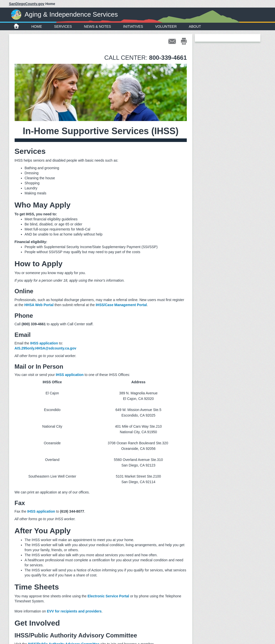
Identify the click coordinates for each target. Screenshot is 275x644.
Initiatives (133, 26)
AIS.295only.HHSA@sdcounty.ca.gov (45, 348)
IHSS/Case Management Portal (121, 305)
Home (37, 26)
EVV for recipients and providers (74, 611)
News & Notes (97, 26)
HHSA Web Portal (39, 305)
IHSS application (44, 343)
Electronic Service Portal (108, 596)
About (195, 26)
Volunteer (166, 26)
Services (63, 26)
